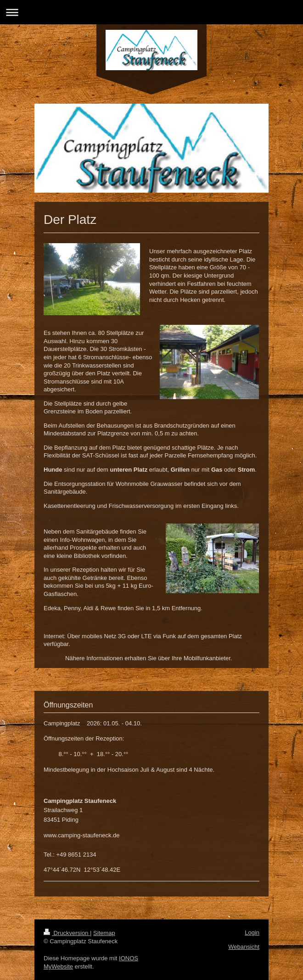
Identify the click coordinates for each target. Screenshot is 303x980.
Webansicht (244, 947)
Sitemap (104, 933)
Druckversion (67, 933)
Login (252, 933)
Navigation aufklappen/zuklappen (151, 12)
